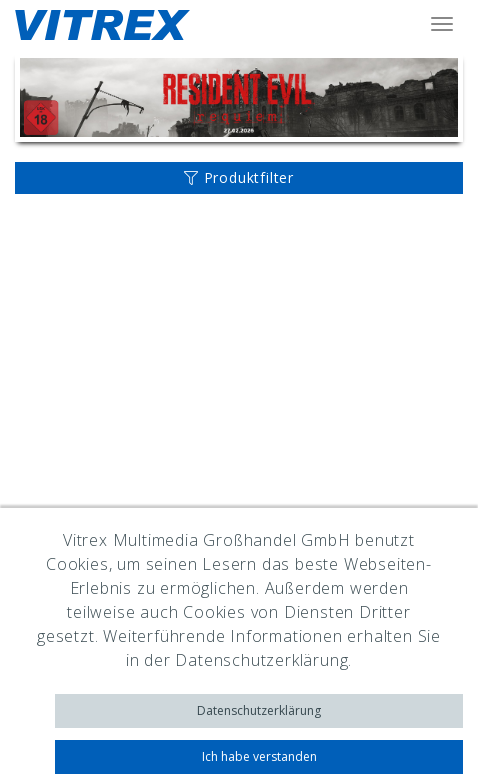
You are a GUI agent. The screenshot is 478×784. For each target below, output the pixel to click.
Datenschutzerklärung (259, 710)
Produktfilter (239, 177)
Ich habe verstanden (259, 756)
